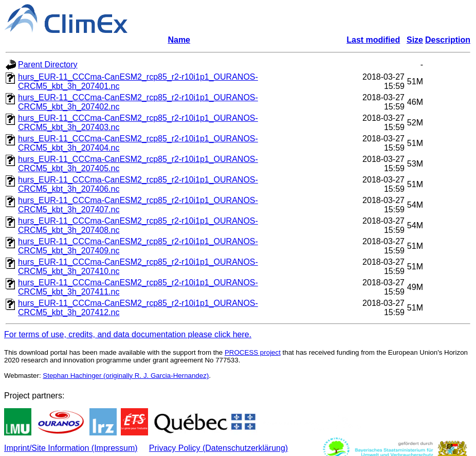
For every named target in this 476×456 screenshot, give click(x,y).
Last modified (373, 40)
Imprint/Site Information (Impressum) (71, 448)
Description (448, 40)
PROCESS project (253, 352)
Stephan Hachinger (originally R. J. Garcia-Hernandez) (126, 376)
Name (179, 40)
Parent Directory (48, 65)
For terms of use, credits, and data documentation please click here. (128, 334)
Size (415, 40)
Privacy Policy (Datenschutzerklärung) (218, 448)
